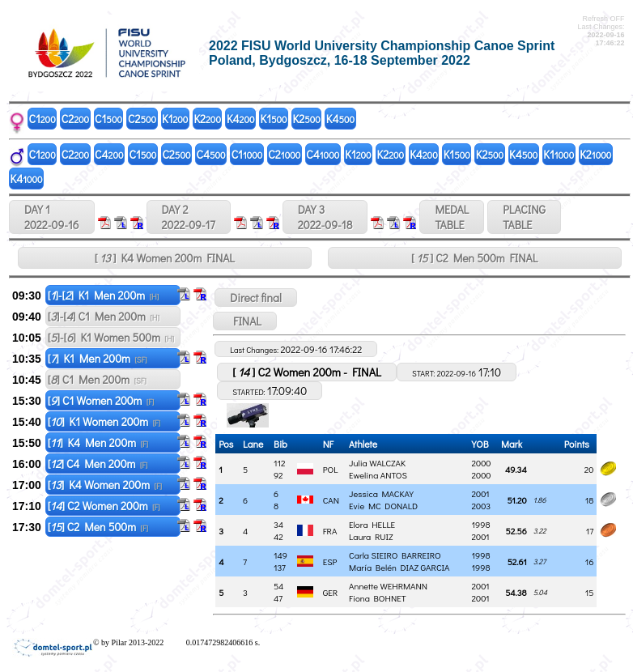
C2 (75, 119)
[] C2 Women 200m (104, 506)
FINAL (245, 321)
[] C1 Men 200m (97, 379)
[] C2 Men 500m (98, 527)
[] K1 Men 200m (98, 358)
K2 (207, 119)
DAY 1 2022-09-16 (52, 217)
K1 (175, 119)
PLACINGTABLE (524, 217)
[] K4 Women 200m (105, 485)
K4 (241, 119)
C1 (42, 119)
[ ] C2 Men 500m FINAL (474, 258)
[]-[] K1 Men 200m (104, 295)
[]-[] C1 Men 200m (104, 316)
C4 (109, 154)
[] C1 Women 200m (101, 400)
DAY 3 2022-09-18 (325, 217)
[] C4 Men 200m (98, 464)
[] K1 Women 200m (104, 421)
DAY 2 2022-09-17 (189, 217)
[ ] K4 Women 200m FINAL (165, 258)
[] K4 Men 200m (98, 442)
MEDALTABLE (452, 217)
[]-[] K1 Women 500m (111, 337)
